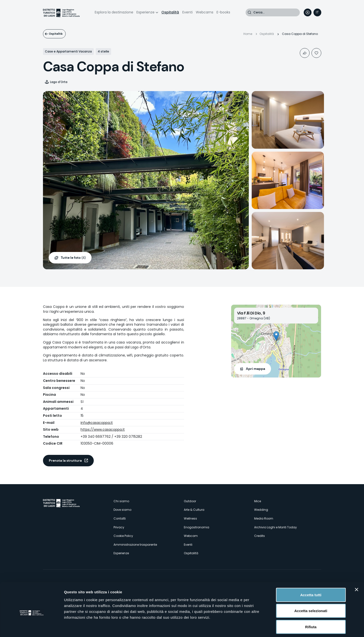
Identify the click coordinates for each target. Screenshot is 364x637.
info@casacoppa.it (97, 423)
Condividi (305, 53)
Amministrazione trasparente (135, 545)
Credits (260, 536)
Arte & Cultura (194, 510)
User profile (308, 12)
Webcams (205, 12)
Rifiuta (311, 605)
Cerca (250, 12)
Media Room (264, 518)
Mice (258, 501)
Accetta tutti (311, 573)
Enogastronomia (197, 527)
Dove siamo (122, 510)
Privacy (119, 527)
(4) (73, 258)
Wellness (190, 518)
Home (248, 34)
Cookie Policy (123, 536)
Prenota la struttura (65, 460)
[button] (276, 336)
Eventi (187, 12)
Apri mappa (255, 369)
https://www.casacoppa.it (103, 429)
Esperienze (146, 12)
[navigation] (317, 12)
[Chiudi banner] (356, 568)
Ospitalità (170, 12)
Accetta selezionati (311, 589)
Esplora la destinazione (114, 12)
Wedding (261, 510)
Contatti (120, 518)
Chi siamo (121, 501)
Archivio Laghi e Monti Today (276, 527)
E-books (223, 12)
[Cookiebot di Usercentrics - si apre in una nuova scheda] (32, 627)
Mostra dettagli (257, 627)
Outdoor (190, 501)
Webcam (191, 536)
